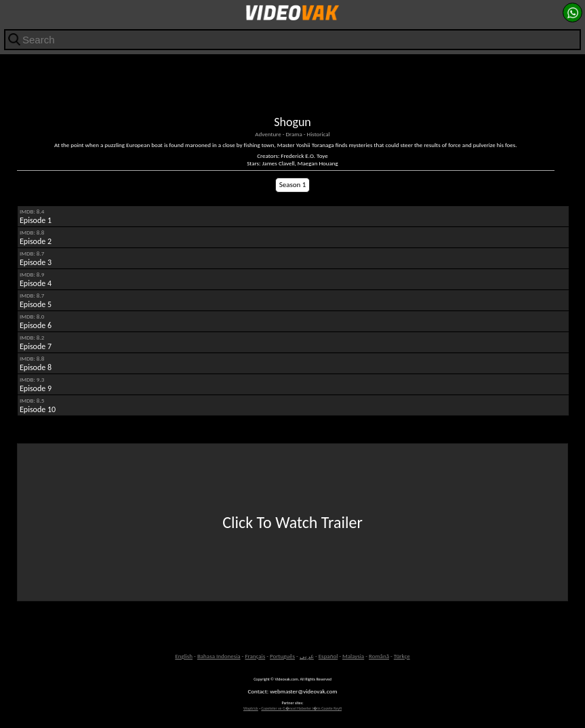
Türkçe (402, 656)
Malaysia (353, 656)
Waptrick (251, 708)
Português (282, 656)
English (184, 656)
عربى (307, 656)
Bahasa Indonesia (219, 656)
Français (255, 656)
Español (328, 656)
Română (379, 656)
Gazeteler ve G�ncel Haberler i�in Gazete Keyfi (301, 708)
